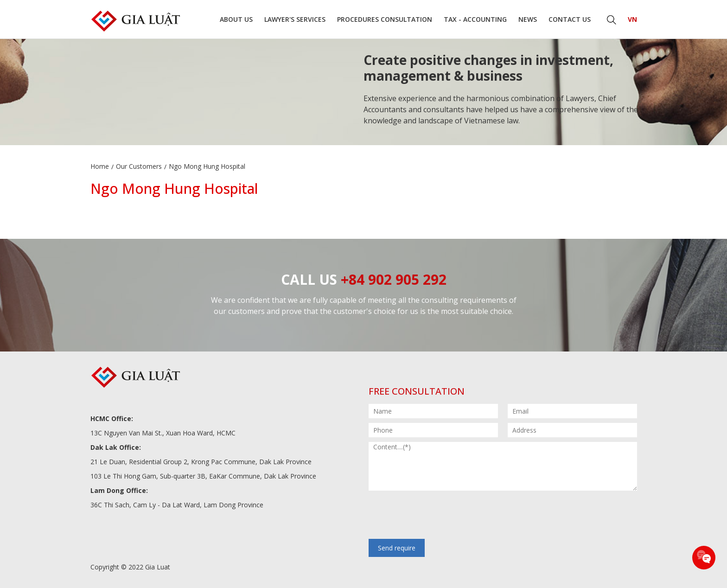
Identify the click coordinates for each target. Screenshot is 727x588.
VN (632, 19)
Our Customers (139, 166)
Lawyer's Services (295, 19)
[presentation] (439, 516)
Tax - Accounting (475, 19)
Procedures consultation (385, 19)
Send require (397, 548)
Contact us (570, 19)
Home (100, 166)
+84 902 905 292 (394, 279)
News (528, 19)
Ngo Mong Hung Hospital (207, 166)
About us (236, 19)
